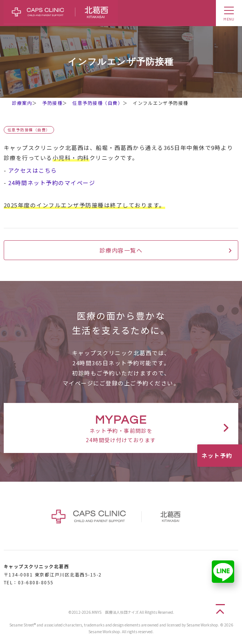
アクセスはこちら (33, 170)
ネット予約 (217, 455)
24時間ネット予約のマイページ (52, 183)
